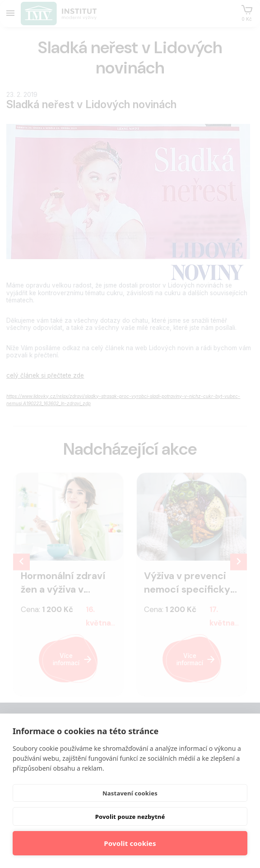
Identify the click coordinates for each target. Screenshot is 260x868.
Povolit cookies (130, 843)
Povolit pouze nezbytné (130, 817)
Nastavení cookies (130, 793)
